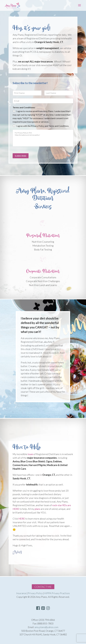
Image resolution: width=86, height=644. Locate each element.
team (30, 454)
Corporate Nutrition (43, 271)
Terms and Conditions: (24, 107)
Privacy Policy (35, 593)
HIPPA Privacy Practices (57, 593)
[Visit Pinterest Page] (43, 609)
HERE (22, 519)
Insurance (21, 593)
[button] (48, 608)
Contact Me (43, 587)
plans (37, 509)
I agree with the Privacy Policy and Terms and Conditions (43, 126)
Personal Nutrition (43, 236)
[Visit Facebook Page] (38, 609)
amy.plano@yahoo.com (46, 627)
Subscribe (21, 156)
